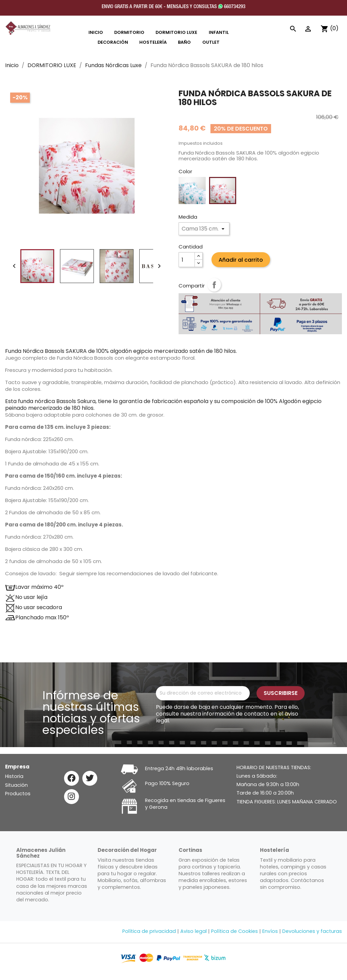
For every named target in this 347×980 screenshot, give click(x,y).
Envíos (270, 931)
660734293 (232, 7)
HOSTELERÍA (153, 42)
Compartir (214, 285)
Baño (184, 42)
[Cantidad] (187, 260)
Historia (14, 776)
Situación (16, 785)
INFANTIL (219, 32)
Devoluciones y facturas (312, 931)
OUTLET (211, 42)
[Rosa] (223, 191)
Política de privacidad (149, 931)
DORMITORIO (129, 32)
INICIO (96, 32)
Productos (18, 794)
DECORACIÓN (113, 42)
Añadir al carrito (241, 260)
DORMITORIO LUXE (176, 32)
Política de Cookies (234, 931)
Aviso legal (193, 931)
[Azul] (192, 191)
